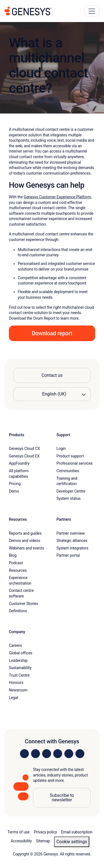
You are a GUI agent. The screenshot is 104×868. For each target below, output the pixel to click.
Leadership (18, 660)
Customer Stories (24, 604)
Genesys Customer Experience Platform (57, 197)
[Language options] (52, 394)
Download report (52, 333)
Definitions (18, 611)
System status (69, 498)
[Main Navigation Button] (92, 11)
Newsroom (18, 690)
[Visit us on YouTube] (69, 754)
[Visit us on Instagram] (35, 754)
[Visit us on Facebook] (58, 754)
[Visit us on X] (47, 754)
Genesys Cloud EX (24, 456)
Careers (15, 645)
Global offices (21, 653)
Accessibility (21, 841)
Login (61, 449)
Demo (14, 491)
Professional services (75, 463)
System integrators (73, 548)
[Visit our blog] (80, 754)
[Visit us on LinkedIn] (24, 754)
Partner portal (68, 555)
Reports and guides (25, 533)
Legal (13, 698)
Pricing (15, 484)
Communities (68, 471)
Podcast (16, 563)
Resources (18, 570)
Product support (70, 456)
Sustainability (20, 668)
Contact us (52, 375)
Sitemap (43, 841)
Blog (13, 555)
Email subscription (77, 832)
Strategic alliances (72, 541)
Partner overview (71, 533)
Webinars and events (26, 548)
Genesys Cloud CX (24, 449)
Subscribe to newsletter (62, 798)
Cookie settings (72, 842)
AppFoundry (19, 463)
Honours (16, 683)
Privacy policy (45, 832)
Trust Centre (19, 675)
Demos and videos (25, 541)
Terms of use (19, 832)
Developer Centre (71, 491)
